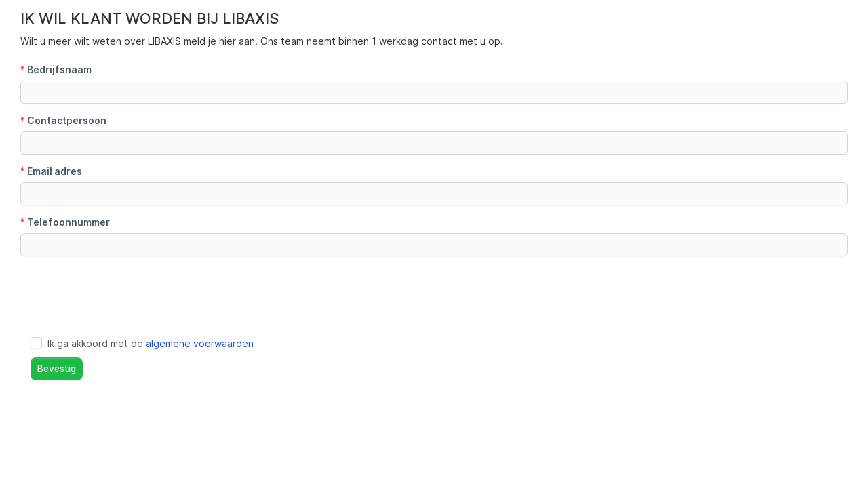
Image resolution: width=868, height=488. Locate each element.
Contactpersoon (63, 120)
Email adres (51, 171)
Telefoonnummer (65, 222)
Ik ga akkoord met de (151, 343)
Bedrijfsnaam (56, 69)
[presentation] (123, 293)
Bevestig (57, 369)
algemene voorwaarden (200, 343)
